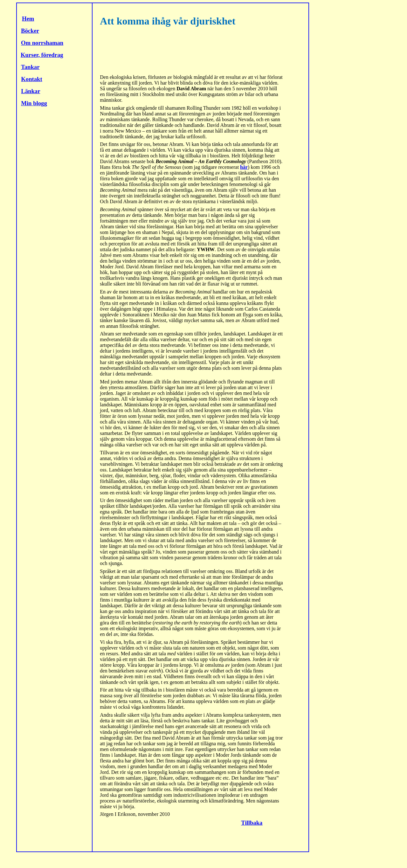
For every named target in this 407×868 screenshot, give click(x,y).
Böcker (30, 31)
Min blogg (34, 103)
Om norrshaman (42, 43)
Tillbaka (252, 823)
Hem (28, 19)
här (244, 167)
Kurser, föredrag (42, 55)
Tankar (30, 67)
